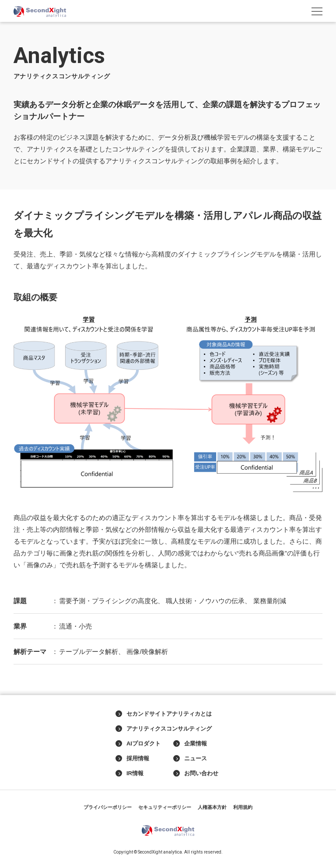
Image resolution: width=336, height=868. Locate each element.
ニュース (190, 759)
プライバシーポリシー (108, 807)
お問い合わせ (196, 773)
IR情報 (129, 773)
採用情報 (132, 759)
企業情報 (190, 744)
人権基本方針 (212, 807)
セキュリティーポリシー (165, 807)
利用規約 (243, 807)
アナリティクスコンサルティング (164, 729)
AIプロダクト (138, 744)
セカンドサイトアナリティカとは (164, 714)
